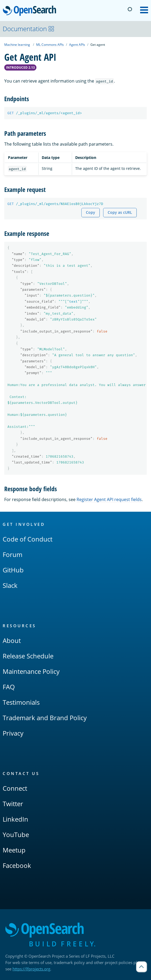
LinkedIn (15, 819)
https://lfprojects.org (31, 969)
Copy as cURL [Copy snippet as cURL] (120, 212)
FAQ (9, 687)
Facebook (17, 865)
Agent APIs (77, 45)
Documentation (29, 29)
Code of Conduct (28, 539)
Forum (12, 554)
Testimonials (21, 702)
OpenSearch (31, 11)
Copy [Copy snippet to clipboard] (91, 212)
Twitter (13, 804)
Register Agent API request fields (109, 499)
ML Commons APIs (50, 45)
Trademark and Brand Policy (45, 718)
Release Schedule (28, 656)
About (12, 640)
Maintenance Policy (31, 671)
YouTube (16, 835)
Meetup (14, 850)
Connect (15, 788)
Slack (10, 585)
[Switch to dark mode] (130, 9)
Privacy (13, 733)
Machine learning (17, 45)
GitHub (13, 570)
